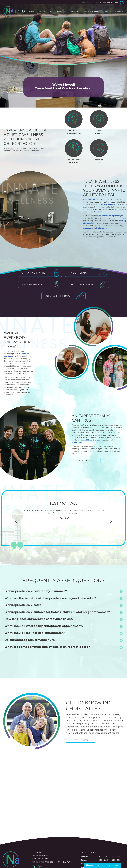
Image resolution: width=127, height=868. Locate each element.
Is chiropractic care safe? (23, 588)
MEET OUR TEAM (86, 443)
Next (111, 504)
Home (31, 12)
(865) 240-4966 (112, 2)
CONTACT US (99, 161)
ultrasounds (77, 425)
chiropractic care (85, 195)
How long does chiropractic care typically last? (39, 602)
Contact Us (119, 12)
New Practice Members (92, 12)
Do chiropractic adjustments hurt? (30, 623)
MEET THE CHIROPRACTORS (74, 132)
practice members (11, 343)
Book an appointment (90, 2)
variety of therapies (96, 214)
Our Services (75, 12)
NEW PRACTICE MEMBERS (74, 161)
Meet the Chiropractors (57, 12)
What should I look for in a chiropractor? (35, 616)
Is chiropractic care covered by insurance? (36, 574)
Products (108, 12)
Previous (16, 504)
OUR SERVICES (99, 132)
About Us (41, 12)
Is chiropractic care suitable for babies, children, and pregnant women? (57, 595)
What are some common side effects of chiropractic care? (47, 630)
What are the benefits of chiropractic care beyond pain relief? (50, 581)
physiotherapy (91, 219)
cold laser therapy (92, 423)
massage (77, 219)
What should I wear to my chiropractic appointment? (44, 609)
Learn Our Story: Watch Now (102, 865)
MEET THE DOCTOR (80, 723)
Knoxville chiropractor (100, 209)
